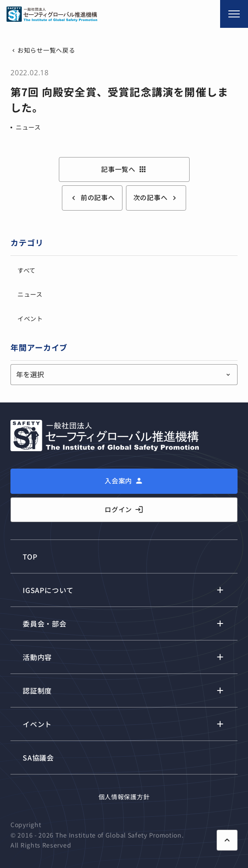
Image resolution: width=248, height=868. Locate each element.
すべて (27, 270)
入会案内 (118, 481)
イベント (30, 318)
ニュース (28, 127)
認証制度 (37, 690)
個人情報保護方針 (124, 797)
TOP (30, 556)
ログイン (124, 509)
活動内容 (37, 657)
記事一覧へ (124, 169)
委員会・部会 (45, 623)
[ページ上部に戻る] (227, 840)
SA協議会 (38, 757)
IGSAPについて (48, 590)
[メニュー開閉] (234, 14)
